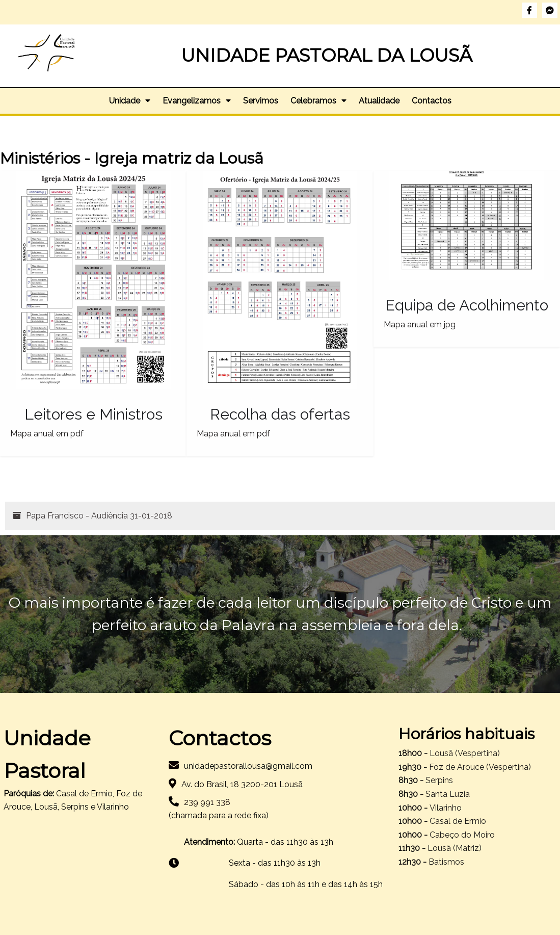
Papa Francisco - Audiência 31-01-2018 (99, 516)
